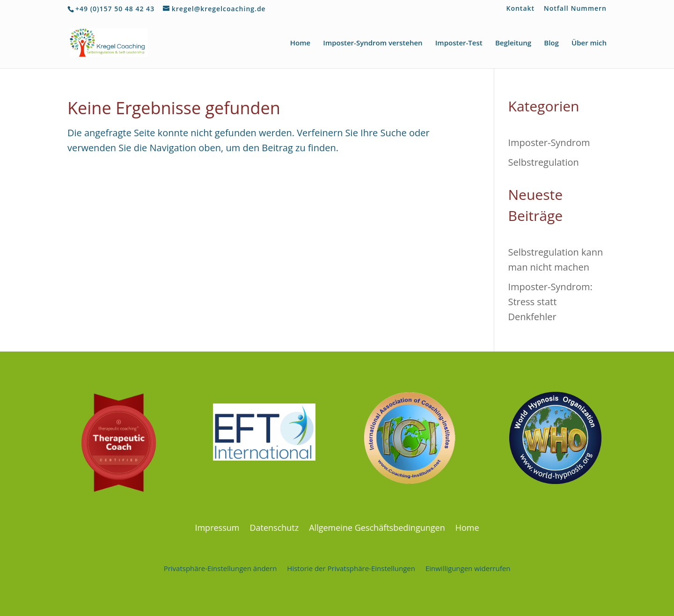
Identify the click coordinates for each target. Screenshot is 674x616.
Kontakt (521, 9)
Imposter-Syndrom (549, 143)
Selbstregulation (544, 162)
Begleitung (513, 43)
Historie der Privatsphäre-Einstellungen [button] (351, 568)
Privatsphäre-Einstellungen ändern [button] (220, 568)
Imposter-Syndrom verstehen (373, 43)
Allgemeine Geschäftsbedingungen (377, 526)
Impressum (217, 526)
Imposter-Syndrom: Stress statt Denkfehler (550, 302)
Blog (551, 43)
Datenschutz (274, 526)
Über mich (589, 43)
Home (300, 43)
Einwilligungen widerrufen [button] (468, 568)
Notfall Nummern (575, 9)
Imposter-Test (459, 43)
